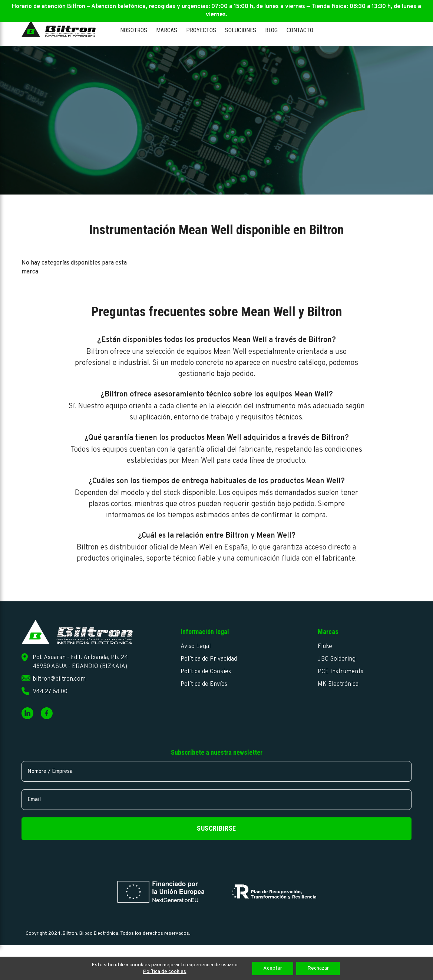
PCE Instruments (341, 672)
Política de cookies (164, 972)
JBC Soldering (337, 659)
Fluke (325, 647)
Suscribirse (216, 828)
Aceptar (273, 968)
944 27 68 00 (50, 692)
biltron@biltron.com (59, 679)
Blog (271, 30)
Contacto (300, 30)
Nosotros (134, 30)
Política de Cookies (206, 672)
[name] (216, 771)
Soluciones (241, 30)
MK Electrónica (338, 684)
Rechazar (318, 968)
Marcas (167, 30)
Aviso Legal (196, 647)
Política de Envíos (204, 684)
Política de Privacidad (209, 659)
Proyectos (201, 30)
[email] (216, 800)
